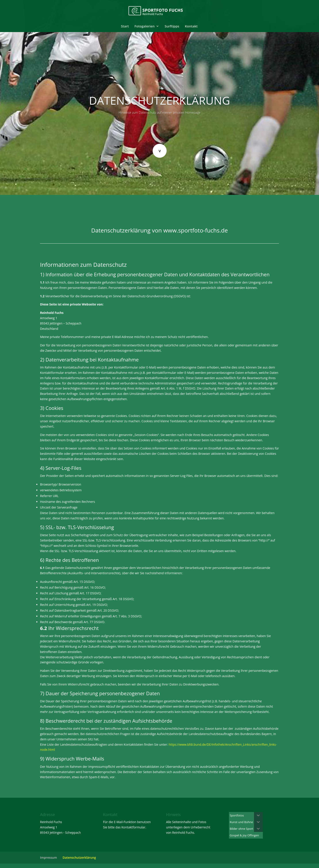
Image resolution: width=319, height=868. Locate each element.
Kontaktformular (133, 827)
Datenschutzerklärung (79, 857)
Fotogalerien (145, 26)
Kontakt (191, 26)
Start (125, 26)
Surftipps (172, 26)
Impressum (48, 857)
